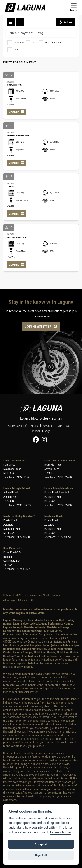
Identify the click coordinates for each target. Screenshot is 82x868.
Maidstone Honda (54, 516)
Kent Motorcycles (13, 548)
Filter (66, 22)
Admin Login (9, 600)
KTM (60, 426)
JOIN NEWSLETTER (38, 326)
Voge (47, 431)
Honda (35, 426)
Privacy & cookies (27, 600)
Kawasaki (48, 426)
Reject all (41, 855)
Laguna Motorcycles (14, 461)
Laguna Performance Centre (60, 461)
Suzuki (70, 426)
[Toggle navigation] (74, 7)
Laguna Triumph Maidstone (59, 488)
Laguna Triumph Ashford (17, 488)
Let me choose (60, 832)
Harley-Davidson (17, 425)
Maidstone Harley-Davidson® (19, 516)
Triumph (36, 431)
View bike (14, 112)
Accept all (41, 844)
